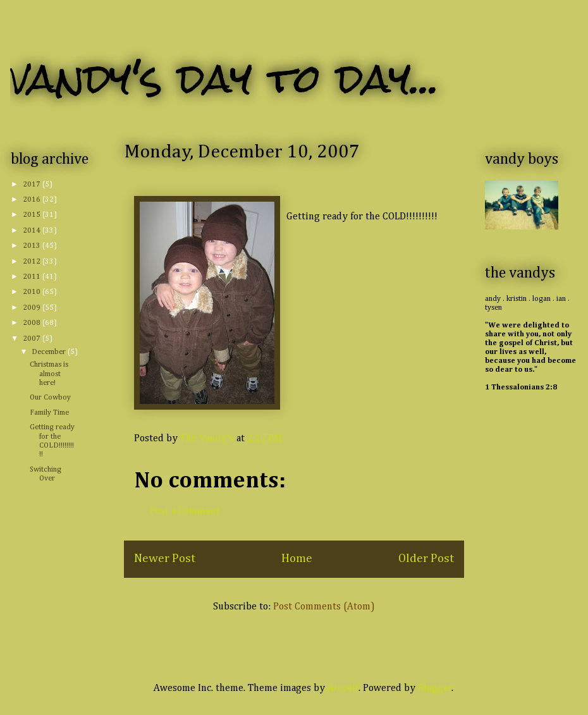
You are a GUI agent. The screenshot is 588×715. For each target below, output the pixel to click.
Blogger (435, 688)
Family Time (49, 413)
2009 (33, 308)
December (50, 352)
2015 (33, 215)
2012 (33, 262)
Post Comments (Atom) (324, 607)
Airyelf (343, 688)
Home (297, 559)
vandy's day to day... (225, 78)
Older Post (426, 559)
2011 (33, 277)
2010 (33, 292)
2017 (33, 185)
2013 (33, 246)
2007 (33, 339)
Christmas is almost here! (49, 374)
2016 (33, 200)
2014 (33, 231)
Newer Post (165, 559)
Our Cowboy (50, 398)
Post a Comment (185, 511)
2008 (33, 323)
